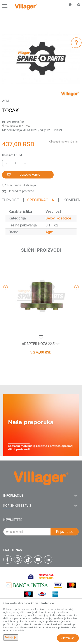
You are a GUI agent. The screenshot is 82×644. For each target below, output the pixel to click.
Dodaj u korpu (30, 175)
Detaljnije (11, 637)
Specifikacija (41, 200)
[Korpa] (76, 11)
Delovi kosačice (14, 122)
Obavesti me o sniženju (63, 142)
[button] (19, 185)
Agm (49, 232)
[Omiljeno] (68, 6)
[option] (41, 59)
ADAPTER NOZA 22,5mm (41, 344)
